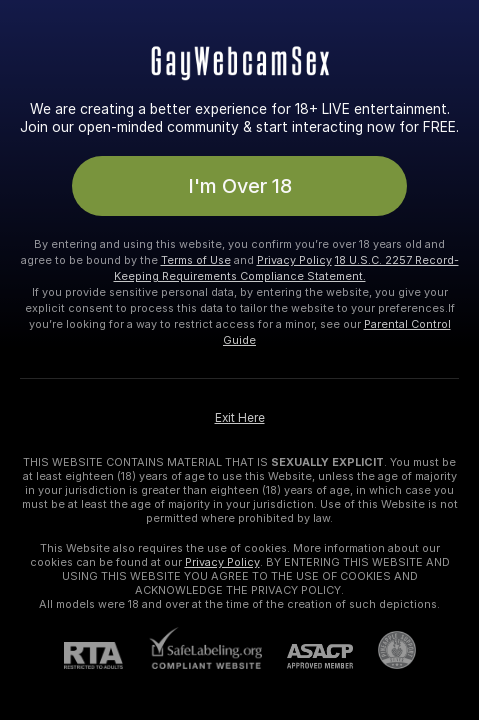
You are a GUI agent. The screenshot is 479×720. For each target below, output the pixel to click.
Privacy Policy (294, 260)
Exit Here (240, 418)
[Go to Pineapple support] (384, 650)
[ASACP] (307, 656)
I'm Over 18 (240, 186)
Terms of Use (196, 260)
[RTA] (106, 655)
